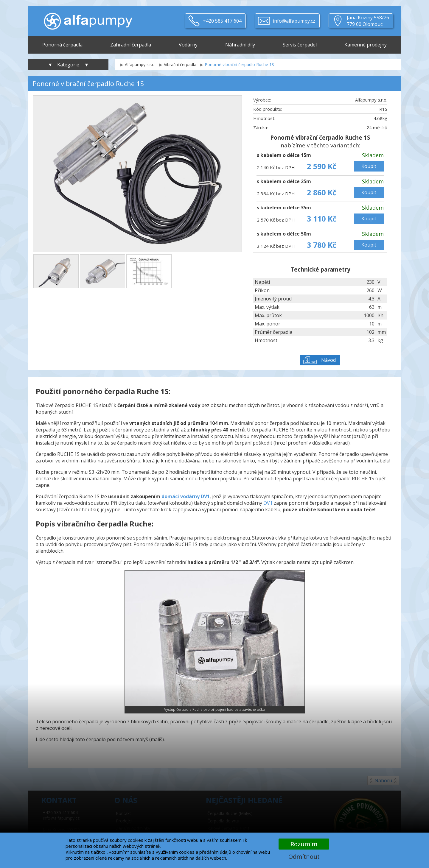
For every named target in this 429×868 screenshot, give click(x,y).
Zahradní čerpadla (131, 45)
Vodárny (188, 45)
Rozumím (304, 844)
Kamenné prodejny (366, 45)
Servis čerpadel (300, 45)
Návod (328, 360)
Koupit (369, 166)
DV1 (268, 503)
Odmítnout (304, 857)
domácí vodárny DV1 (186, 496)
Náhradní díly (240, 45)
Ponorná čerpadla (62, 45)
